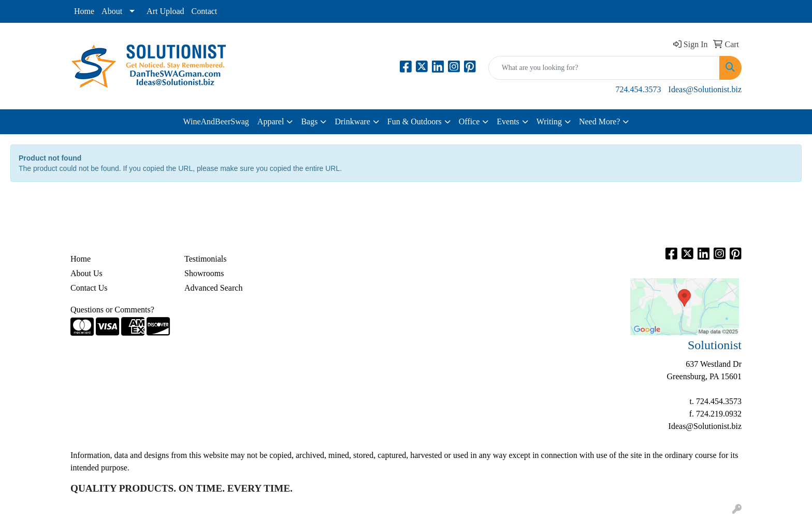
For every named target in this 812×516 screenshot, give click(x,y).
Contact (205, 11)
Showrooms (204, 273)
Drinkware (352, 121)
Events (508, 121)
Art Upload (165, 11)
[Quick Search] (604, 68)
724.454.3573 (639, 89)
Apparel (271, 121)
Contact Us (89, 288)
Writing (549, 121)
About (112, 11)
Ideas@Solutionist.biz (705, 89)
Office (469, 121)
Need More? (600, 121)
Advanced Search (213, 288)
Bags (309, 121)
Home (84, 11)
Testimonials (206, 259)
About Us (86, 273)
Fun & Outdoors (415, 121)
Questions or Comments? (112, 310)
